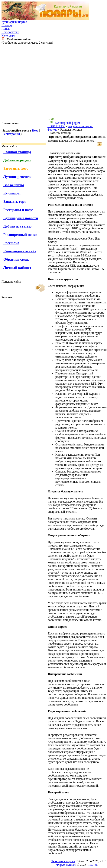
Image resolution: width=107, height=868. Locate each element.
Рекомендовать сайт (20, 251)
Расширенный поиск (20, 235)
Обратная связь (16, 259)
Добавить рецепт (17, 160)
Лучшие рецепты (17, 177)
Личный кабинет (17, 268)
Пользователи (10, 32)
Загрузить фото (16, 168)
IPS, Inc (92, 865)
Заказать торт (15, 201)
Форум (61, 865)
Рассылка (11, 243)
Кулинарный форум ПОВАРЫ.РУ (64, 124)
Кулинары (12, 193)
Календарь (8, 35)
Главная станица (17, 152)
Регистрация (11, 134)
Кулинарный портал (14, 22)
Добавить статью (17, 226)
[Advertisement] (53, 83)
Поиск (6, 29)
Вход (35, 130)
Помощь (7, 25)
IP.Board (71, 865)
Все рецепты (14, 185)
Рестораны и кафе (18, 210)
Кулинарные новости (21, 218)
